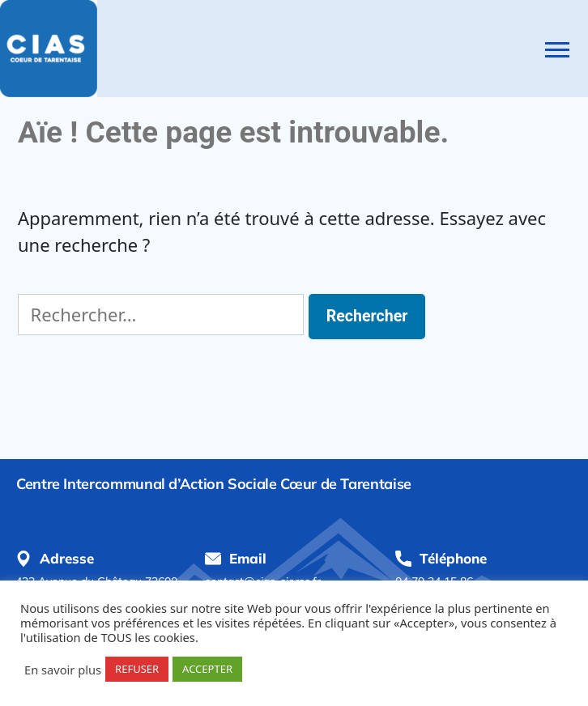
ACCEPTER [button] (207, 669)
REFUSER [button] (137, 669)
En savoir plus (63, 670)
